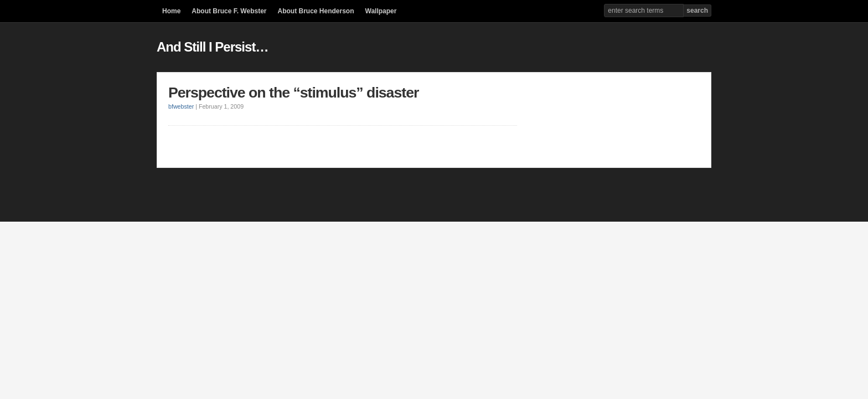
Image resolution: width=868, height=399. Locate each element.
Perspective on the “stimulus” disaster (293, 93)
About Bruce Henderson (316, 11)
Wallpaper (381, 11)
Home (171, 11)
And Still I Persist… (212, 47)
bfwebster (181, 106)
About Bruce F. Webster (229, 11)
